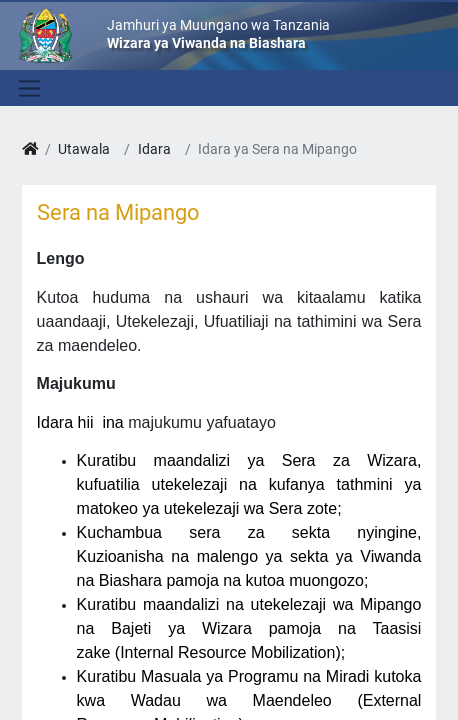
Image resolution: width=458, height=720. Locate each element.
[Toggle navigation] (27, 88)
